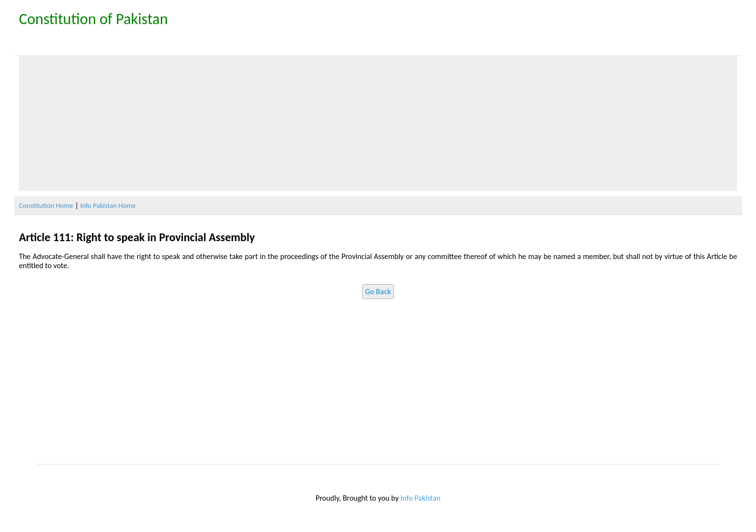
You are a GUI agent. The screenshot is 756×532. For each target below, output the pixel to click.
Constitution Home (46, 205)
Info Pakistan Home (108, 205)
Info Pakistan (421, 498)
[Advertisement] (378, 123)
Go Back (378, 292)
